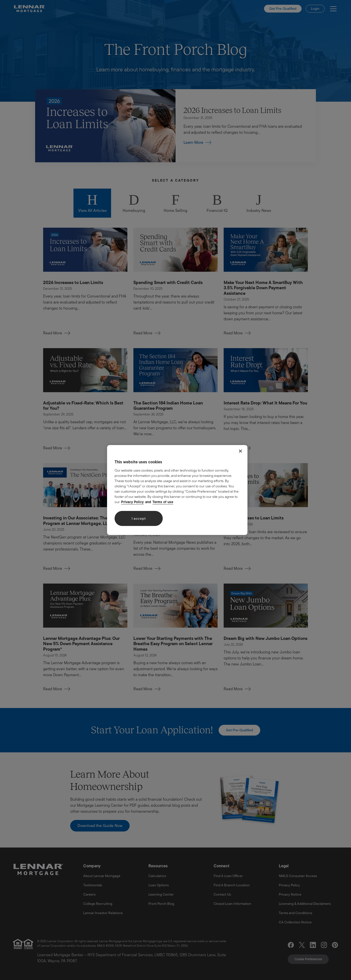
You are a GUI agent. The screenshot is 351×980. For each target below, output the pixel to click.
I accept (139, 518)
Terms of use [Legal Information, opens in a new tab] (163, 502)
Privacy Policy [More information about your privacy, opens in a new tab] (132, 502)
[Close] (240, 451)
